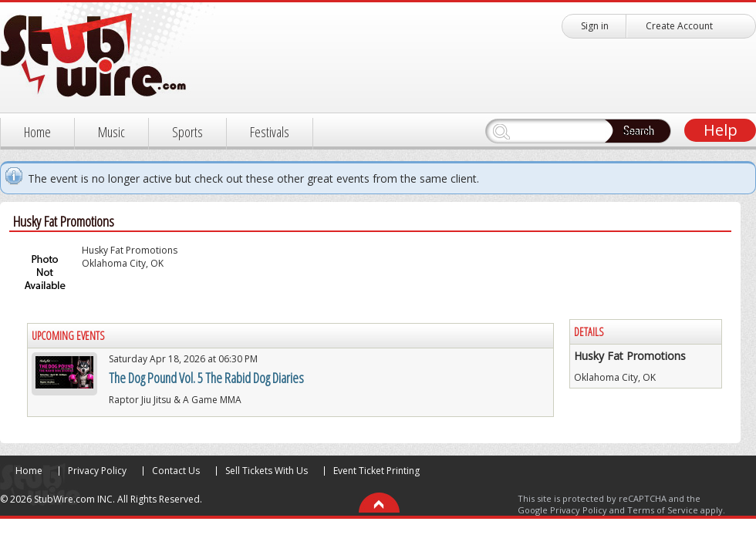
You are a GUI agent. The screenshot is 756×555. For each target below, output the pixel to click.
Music (111, 132)
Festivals (270, 132)
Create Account (679, 26)
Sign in (595, 26)
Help (721, 130)
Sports (187, 132)
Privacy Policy (97, 471)
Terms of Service (663, 510)
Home (37, 132)
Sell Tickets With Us (267, 471)
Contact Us (176, 471)
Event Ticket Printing (376, 471)
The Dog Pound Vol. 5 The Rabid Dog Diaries (206, 378)
